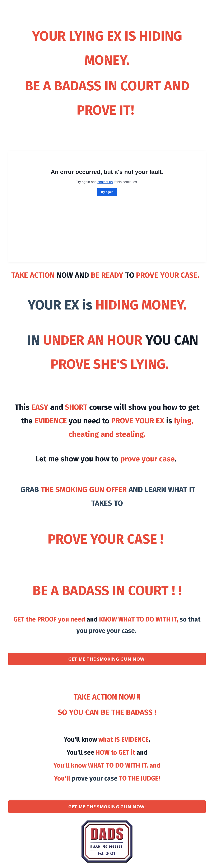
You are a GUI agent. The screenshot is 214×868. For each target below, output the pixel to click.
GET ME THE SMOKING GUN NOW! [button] (107, 659)
